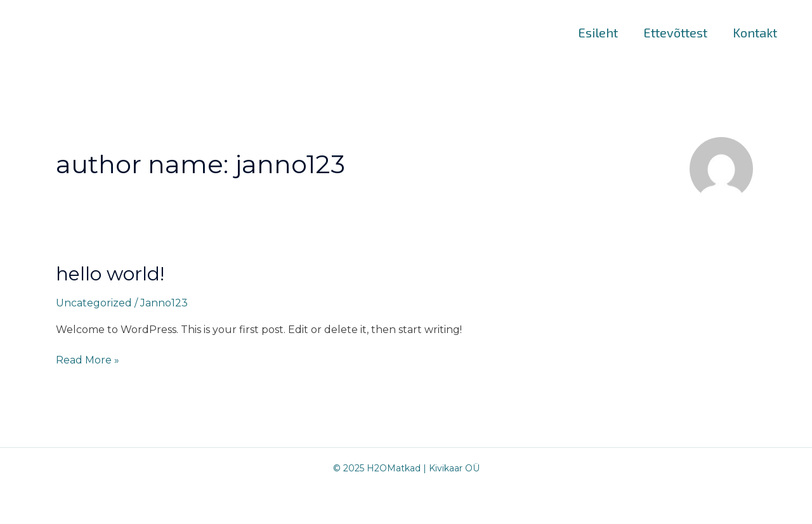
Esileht (598, 32)
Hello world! (110, 274)
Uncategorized (94, 303)
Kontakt (755, 32)
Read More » (88, 359)
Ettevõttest (675, 32)
